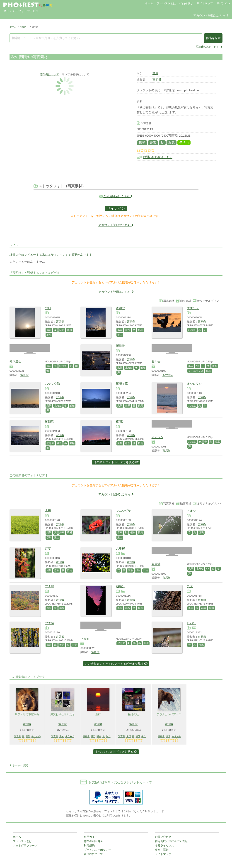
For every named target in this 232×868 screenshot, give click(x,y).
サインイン (223, 3)
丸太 (190, 586)
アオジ (191, 511)
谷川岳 (156, 361)
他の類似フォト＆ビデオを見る (116, 462)
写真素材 (24, 27)
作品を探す (186, 3)
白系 (62, 330)
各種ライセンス (164, 846)
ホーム (149, 3)
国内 (99, 736)
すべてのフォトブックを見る (116, 752)
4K (71, 366)
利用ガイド (91, 837)
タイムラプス (196, 371)
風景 (142, 143)
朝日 (48, 308)
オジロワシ (194, 384)
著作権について (49, 74)
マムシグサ (123, 511)
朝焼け (120, 586)
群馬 (155, 73)
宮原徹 (157, 80)
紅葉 (48, 549)
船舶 (143, 368)
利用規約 (89, 846)
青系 (153, 143)
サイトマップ (205, 3)
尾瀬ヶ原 (122, 384)
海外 (28, 736)
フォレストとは (166, 3)
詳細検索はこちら (209, 47)
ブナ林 (50, 586)
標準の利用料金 (93, 841)
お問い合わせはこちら (158, 157)
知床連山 (15, 361)
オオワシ (193, 308)
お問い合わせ (163, 837)
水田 (48, 511)
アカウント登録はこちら (211, 16)
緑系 (62, 532)
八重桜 (120, 549)
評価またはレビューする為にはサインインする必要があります (51, 255)
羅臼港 (120, 346)
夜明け (120, 308)
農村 (70, 330)
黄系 (62, 645)
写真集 (17, 736)
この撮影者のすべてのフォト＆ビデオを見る (116, 664)
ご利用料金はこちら (118, 196)
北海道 (192, 330)
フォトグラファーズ (25, 846)
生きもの (36, 736)
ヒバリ (191, 623)
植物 (133, 532)
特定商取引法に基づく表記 (171, 841)
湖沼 (146, 643)
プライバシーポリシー (97, 850)
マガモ (85, 639)
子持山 (184, 143)
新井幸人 (168, 375)
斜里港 (156, 564)
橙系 (215, 366)
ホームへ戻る (19, 765)
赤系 (128, 443)
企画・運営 (162, 850)
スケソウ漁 (52, 384)
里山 (120, 335)
